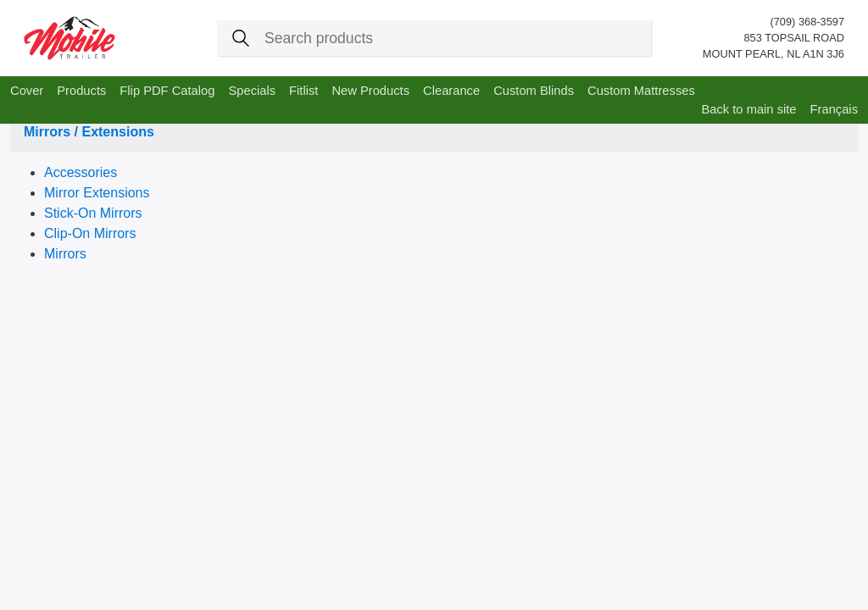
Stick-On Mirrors (93, 213)
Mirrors (65, 254)
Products (81, 91)
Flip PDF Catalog (167, 91)
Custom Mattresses (641, 91)
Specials (252, 91)
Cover (27, 91)
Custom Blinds (534, 91)
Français (834, 109)
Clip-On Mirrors (90, 233)
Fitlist (303, 91)
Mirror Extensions (97, 193)
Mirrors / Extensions (89, 132)
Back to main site (748, 109)
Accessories (81, 172)
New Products (370, 91)
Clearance (451, 91)
